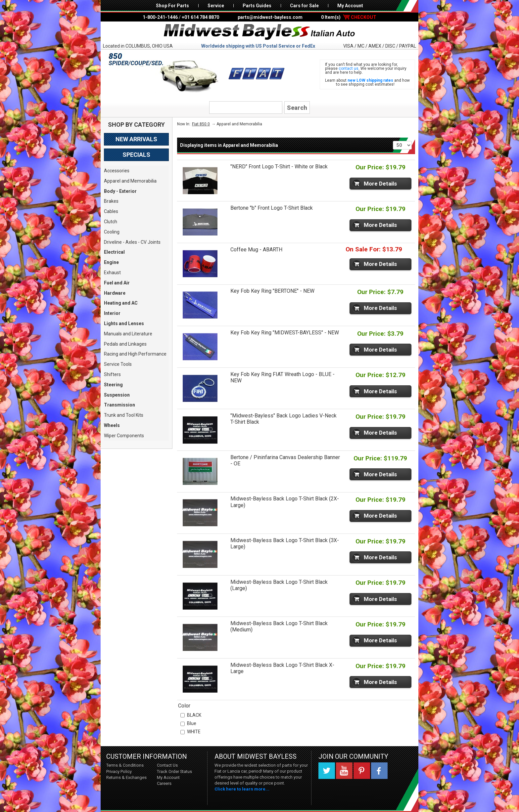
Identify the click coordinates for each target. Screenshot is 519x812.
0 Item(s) (349, 17)
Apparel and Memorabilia (130, 181)
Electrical (114, 252)
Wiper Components (124, 436)
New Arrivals (136, 139)
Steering (113, 385)
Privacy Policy (119, 771)
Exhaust (112, 273)
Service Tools (118, 364)
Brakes (111, 201)
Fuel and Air (117, 283)
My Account (350, 6)
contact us (349, 68)
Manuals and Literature (128, 334)
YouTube (344, 771)
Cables (111, 211)
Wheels (112, 425)
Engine (111, 262)
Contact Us (167, 765)
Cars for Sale (304, 6)
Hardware (115, 293)
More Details (380, 184)
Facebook (379, 771)
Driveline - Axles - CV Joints (132, 242)
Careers (164, 783)
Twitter (327, 771)
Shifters (112, 374)
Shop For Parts (172, 6)
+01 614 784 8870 (200, 17)
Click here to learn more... (242, 789)
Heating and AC (121, 303)
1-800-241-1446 (160, 17)
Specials (136, 155)
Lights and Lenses (124, 323)
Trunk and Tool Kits (124, 415)
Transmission (119, 405)
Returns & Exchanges (126, 777)
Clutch (111, 222)
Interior (112, 313)
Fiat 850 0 (201, 124)
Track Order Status (174, 771)
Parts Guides (257, 6)
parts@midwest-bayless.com (270, 17)
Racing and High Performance (135, 354)
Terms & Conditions (125, 765)
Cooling (112, 232)
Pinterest (362, 771)
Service (216, 6)
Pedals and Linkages (125, 344)
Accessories (117, 171)
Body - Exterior (120, 191)
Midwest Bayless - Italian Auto (259, 32)
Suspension (117, 395)
